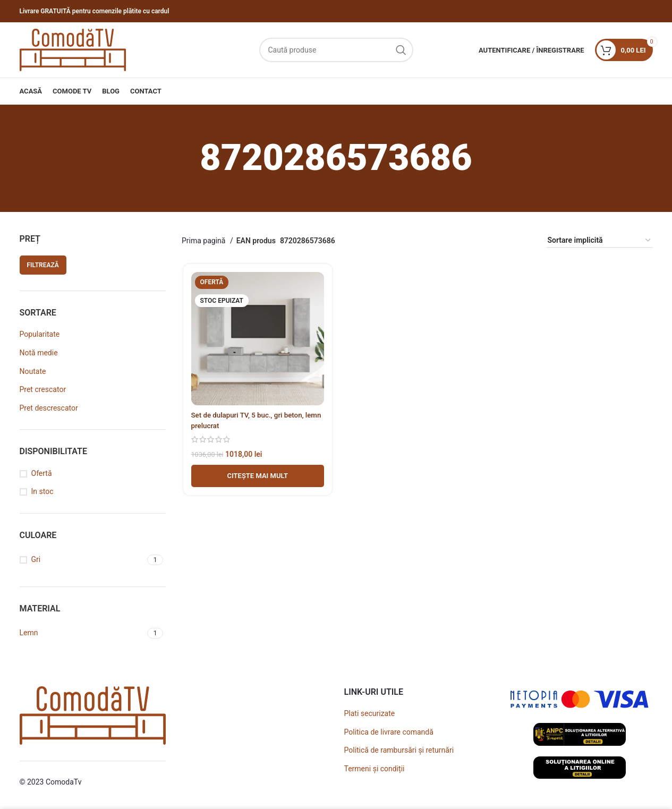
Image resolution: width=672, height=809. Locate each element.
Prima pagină (205, 241)
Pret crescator (43, 389)
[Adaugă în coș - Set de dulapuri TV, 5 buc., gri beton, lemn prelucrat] (257, 477)
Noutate (33, 371)
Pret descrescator (49, 408)
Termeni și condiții (375, 769)
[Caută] (336, 50)
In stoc (42, 491)
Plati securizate (370, 713)
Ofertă (42, 473)
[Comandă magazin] (600, 241)
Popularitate (40, 334)
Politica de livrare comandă (389, 732)
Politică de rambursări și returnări (399, 750)
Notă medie (39, 353)
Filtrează (43, 265)
